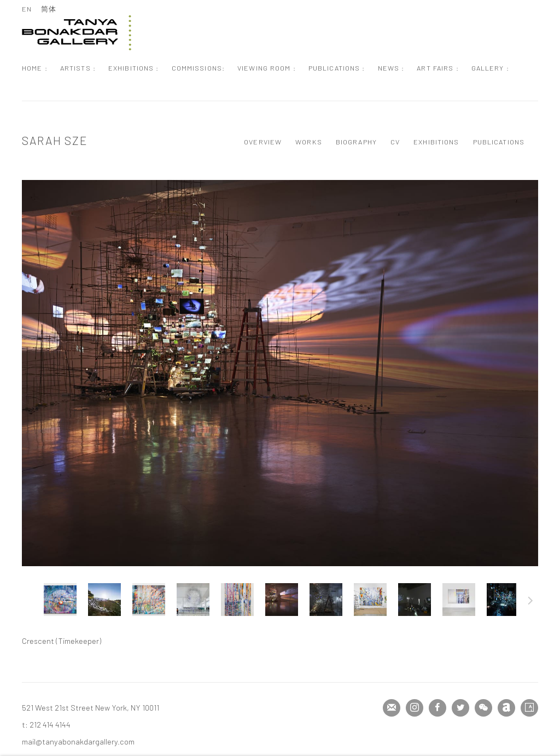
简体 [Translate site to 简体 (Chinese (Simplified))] (49, 9)
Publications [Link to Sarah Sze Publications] (499, 142)
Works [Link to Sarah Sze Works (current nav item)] (309, 142)
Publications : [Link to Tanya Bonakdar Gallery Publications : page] (337, 68)
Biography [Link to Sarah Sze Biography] (356, 142)
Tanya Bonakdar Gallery (77, 33)
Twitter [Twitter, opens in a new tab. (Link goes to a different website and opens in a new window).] (460, 708)
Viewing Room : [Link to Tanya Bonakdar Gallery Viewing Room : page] (267, 68)
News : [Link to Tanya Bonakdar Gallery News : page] (391, 68)
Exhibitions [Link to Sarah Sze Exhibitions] (436, 142)
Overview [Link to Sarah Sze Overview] (263, 142)
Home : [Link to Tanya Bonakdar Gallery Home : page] (35, 68)
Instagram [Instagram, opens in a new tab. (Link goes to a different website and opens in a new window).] (415, 708)
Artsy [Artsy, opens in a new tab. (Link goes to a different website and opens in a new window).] (529, 708)
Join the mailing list (392, 708)
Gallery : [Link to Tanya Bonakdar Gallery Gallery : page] (490, 68)
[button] (60, 600)
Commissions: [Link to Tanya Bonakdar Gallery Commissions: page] (199, 68)
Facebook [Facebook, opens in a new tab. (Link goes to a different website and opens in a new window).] (437, 708)
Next (530, 602)
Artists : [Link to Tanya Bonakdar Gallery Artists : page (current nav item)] (78, 68)
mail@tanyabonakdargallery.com (78, 741)
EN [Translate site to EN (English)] (27, 9)
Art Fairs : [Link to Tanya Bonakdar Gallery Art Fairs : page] (437, 68)
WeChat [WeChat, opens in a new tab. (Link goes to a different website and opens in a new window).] (483, 708)
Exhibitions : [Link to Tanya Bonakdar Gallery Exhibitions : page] (134, 68)
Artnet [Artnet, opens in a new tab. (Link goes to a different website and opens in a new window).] (506, 708)
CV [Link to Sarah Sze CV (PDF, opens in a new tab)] (395, 142)
